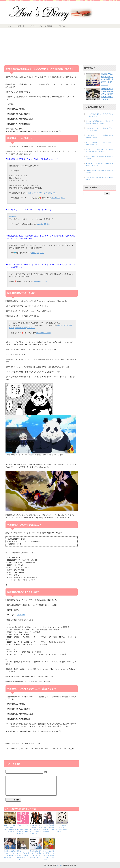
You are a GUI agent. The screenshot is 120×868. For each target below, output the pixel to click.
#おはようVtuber (32, 193)
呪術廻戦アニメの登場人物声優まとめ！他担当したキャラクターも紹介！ (107, 94)
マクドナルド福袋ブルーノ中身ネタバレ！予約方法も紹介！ (99, 143)
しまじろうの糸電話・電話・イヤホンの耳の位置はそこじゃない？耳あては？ (49, 855)
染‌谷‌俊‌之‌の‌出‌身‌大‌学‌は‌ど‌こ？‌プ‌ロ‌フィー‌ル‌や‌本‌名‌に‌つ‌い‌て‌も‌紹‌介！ (10, 854)
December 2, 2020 (58, 198)
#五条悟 (67, 325)
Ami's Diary (60, 865)
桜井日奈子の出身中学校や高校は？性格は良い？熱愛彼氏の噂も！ (49, 828)
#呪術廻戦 (13, 217)
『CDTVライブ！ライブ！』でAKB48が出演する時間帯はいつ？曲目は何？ (23, 829)
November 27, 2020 (41, 281)
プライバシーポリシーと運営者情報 (41, 26)
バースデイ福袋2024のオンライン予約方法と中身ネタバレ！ (99, 115)
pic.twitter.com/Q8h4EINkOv (25, 328)
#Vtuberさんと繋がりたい (48, 193)
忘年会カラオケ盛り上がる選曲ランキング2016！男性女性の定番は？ (10, 828)
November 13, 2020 (43, 224)
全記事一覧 (21, 26)
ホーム (9, 26)
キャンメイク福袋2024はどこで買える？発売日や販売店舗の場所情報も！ (99, 122)
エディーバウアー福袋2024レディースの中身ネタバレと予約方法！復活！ (99, 150)
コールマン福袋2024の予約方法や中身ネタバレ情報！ (99, 172)
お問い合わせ (62, 26)
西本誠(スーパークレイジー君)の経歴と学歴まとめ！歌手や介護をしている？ (23, 855)
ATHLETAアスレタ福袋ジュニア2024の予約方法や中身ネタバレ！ (100, 165)
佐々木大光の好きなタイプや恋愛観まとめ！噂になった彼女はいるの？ (36, 854)
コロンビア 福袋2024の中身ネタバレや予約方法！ (100, 179)
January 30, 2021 (37, 253)
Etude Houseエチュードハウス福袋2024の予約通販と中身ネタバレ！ (99, 136)
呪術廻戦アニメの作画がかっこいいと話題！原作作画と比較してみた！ (107, 79)
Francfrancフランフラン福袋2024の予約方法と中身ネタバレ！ (99, 129)
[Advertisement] (60, 46)
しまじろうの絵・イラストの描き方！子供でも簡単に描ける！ (62, 828)
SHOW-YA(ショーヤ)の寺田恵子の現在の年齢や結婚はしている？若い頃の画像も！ (36, 829)
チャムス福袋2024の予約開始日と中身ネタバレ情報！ (99, 157)
